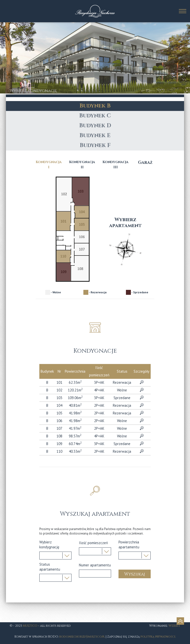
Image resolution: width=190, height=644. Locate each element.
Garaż (145, 284)
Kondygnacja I (49, 286)
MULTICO (30, 626)
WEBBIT (174, 626)
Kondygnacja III (115, 286)
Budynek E (95, 257)
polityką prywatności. (158, 637)
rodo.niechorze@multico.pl (82, 637)
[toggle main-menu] (183, 11)
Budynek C (95, 237)
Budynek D (95, 247)
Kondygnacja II (82, 286)
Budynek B (95, 227)
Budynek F (95, 267)
